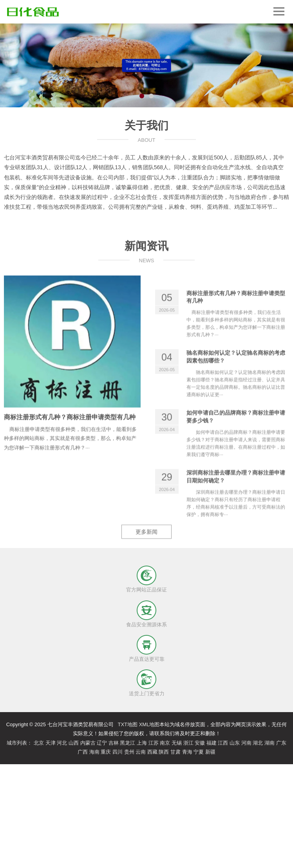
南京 (165, 743)
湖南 (269, 743)
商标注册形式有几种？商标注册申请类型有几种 (70, 452)
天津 (51, 743)
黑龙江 (128, 743)
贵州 (129, 752)
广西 (83, 752)
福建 (212, 743)
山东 (235, 743)
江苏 (154, 743)
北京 (39, 743)
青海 (187, 752)
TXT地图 (128, 724)
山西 (74, 743)
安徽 (200, 743)
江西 (223, 743)
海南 (94, 752)
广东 (281, 743)
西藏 (152, 752)
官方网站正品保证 (146, 590)
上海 (142, 743)
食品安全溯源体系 (146, 625)
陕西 (164, 752)
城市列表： (19, 743)
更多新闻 (146, 553)
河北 (62, 743)
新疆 (210, 752)
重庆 (106, 752)
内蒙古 (88, 743)
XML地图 (149, 724)
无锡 (177, 743)
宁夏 (199, 752)
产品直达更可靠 (147, 659)
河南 (246, 743)
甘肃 (175, 752)
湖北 (258, 743)
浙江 (188, 743)
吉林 (114, 743)
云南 (141, 752)
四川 (118, 752)
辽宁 (102, 743)
